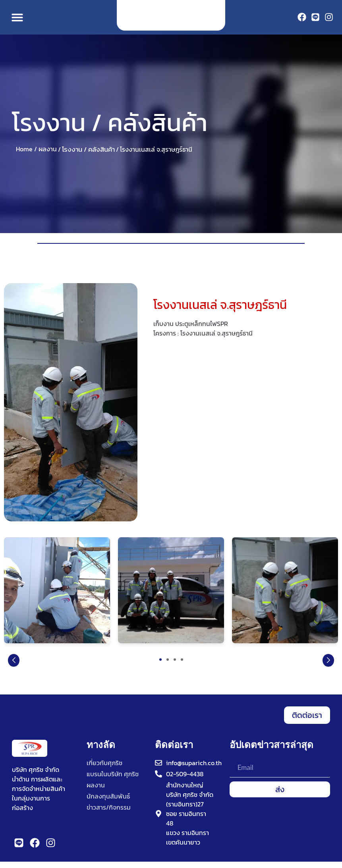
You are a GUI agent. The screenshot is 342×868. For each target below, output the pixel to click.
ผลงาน (48, 155)
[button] (17, 20)
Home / (26, 155)
